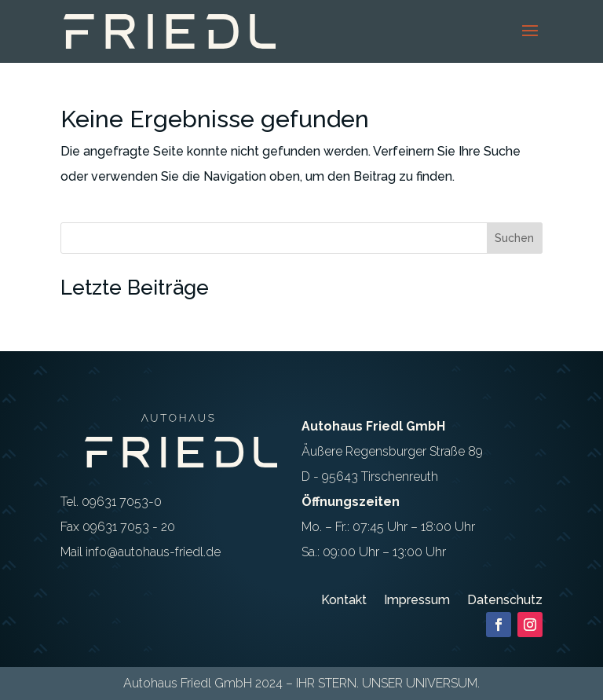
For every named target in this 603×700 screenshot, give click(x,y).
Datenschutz (505, 601)
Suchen (514, 238)
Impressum (417, 601)
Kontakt (344, 601)
